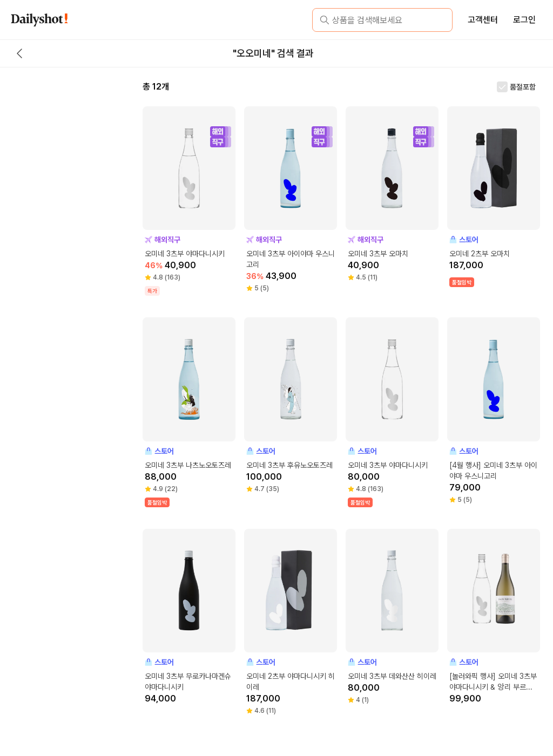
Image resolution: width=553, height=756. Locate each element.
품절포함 (523, 87)
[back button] (19, 53)
